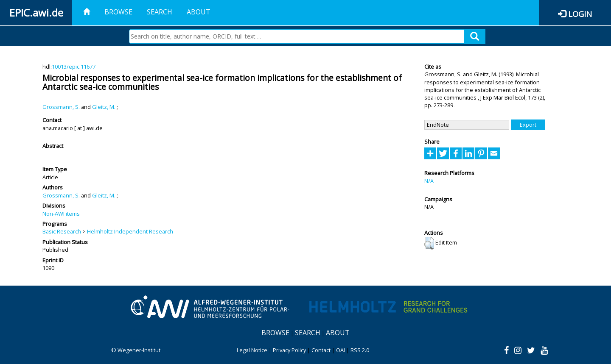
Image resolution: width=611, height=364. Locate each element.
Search (160, 12)
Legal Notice (252, 350)
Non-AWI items (61, 214)
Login (580, 14)
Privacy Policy (289, 350)
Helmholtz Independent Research (130, 231)
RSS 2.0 (360, 350)
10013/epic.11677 (74, 67)
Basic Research (62, 231)
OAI (341, 350)
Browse (118, 12)
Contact (321, 350)
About (199, 12)
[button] (429, 243)
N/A (429, 181)
